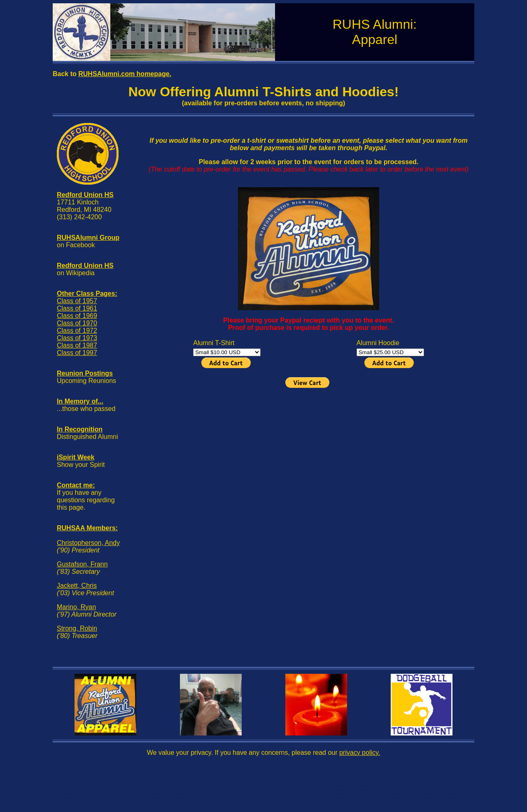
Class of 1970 (77, 323)
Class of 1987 (77, 345)
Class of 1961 (77, 308)
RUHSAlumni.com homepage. (125, 74)
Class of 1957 (77, 301)
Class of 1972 (77, 331)
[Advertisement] (309, 447)
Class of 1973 (77, 338)
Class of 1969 (77, 316)
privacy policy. (360, 753)
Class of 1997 (77, 353)
